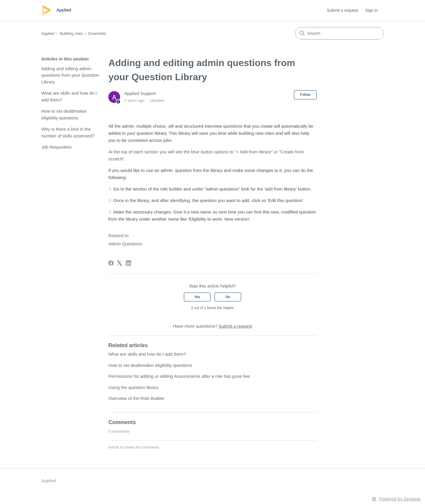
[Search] (339, 33)
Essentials (97, 33)
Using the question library (133, 387)
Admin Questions (125, 244)
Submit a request (342, 10)
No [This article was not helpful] (228, 297)
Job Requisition (57, 147)
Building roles (71, 33)
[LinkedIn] (128, 263)
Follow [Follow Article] (305, 95)
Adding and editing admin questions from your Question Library (70, 75)
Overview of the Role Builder (136, 398)
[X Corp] (120, 263)
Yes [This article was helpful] (197, 297)
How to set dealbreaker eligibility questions (64, 114)
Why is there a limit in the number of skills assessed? (68, 132)
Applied (48, 33)
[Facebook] (111, 263)
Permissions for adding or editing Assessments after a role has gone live (179, 376)
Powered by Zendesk (400, 499)
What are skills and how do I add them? (69, 96)
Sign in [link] (371, 10)
